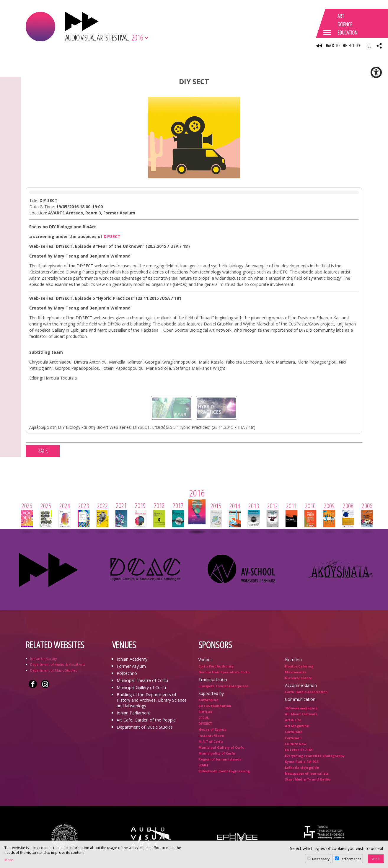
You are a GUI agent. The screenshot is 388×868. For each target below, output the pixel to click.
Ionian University (44, 658)
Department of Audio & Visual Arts (58, 664)
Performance (350, 859)
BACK (43, 451)
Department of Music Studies (53, 670)
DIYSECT (112, 236)
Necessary (321, 859)
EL (369, 46)
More (9, 860)
